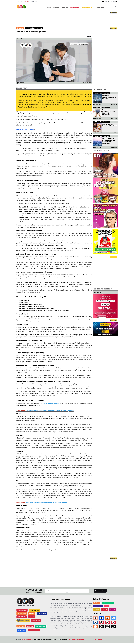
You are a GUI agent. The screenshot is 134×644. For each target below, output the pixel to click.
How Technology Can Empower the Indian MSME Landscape (109, 141)
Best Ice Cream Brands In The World (110, 125)
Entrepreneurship (108, 603)
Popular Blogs (22, 614)
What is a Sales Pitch (25, 130)
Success (65, 7)
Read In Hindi (21, 617)
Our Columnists (40, 627)
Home (49, 7)
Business (56, 7)
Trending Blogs (22, 610)
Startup (96, 610)
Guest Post (27, 2)
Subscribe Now (100, 591)
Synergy (113, 606)
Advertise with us (34, 631)
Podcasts (31, 614)
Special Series (41, 614)
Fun (106, 606)
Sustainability (98, 606)
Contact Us (20, 627)
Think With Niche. (27, 640)
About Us (20, 2)
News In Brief (87, 7)
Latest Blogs (75, 7)
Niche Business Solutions (76, 640)
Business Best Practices (34, 28)
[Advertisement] (67, 19)
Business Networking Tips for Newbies (109, 97)
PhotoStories (99, 7)
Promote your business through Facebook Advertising (109, 112)
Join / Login (22, 631)
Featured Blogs (34, 610)
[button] (116, 8)
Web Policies (35, 2)
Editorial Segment (103, 289)
